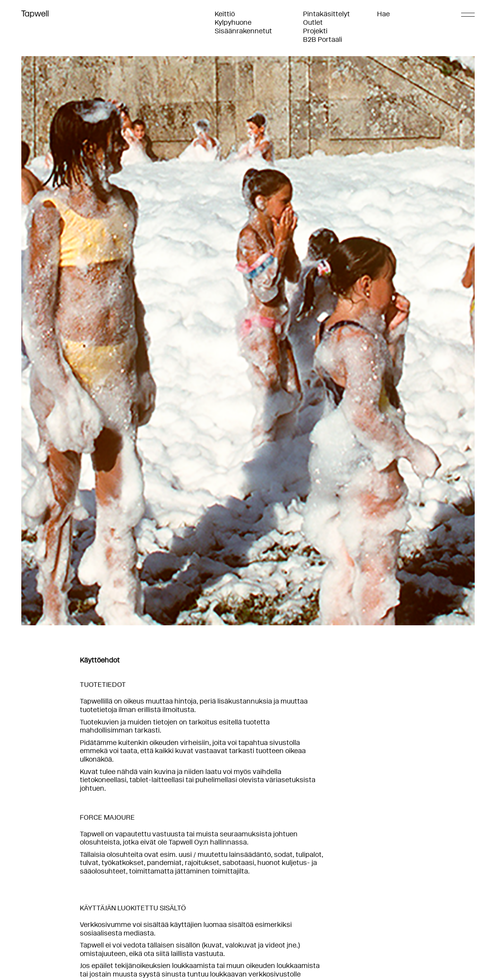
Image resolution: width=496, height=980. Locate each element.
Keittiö (225, 14)
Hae (383, 14)
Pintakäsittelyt (326, 14)
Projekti (315, 31)
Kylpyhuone (233, 22)
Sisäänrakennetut (243, 31)
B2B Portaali (323, 39)
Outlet (313, 22)
